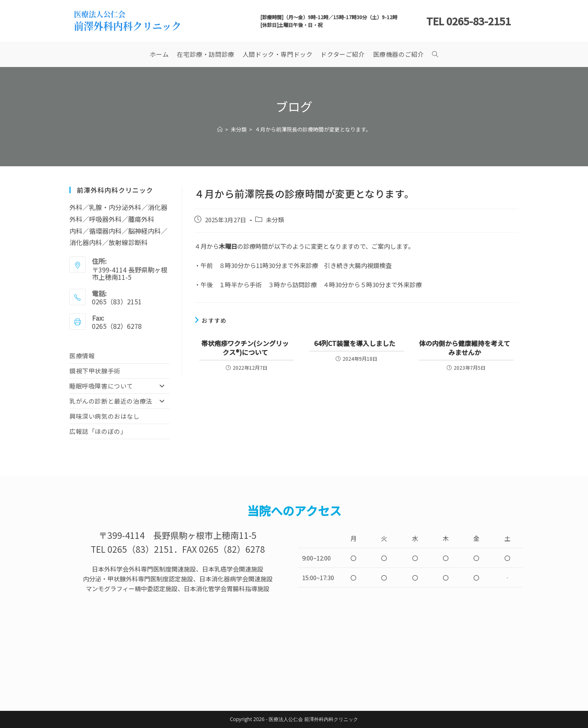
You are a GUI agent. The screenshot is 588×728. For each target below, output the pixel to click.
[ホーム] (220, 129)
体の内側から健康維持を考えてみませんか (464, 348)
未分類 (275, 220)
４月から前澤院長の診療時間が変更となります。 (313, 129)
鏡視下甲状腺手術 (95, 371)
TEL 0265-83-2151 (469, 21)
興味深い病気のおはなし (105, 416)
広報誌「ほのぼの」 (98, 431)
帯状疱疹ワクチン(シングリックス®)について (245, 348)
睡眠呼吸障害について (119, 386)
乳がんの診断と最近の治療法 (119, 401)
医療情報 (82, 356)
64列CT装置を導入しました (355, 343)
